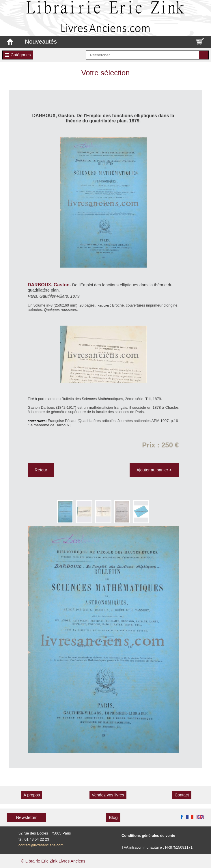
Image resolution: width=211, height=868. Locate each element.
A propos (32, 795)
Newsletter (26, 817)
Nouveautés (41, 41)
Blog (113, 817)
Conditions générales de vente (148, 836)
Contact (182, 795)
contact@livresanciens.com (41, 845)
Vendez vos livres (108, 795)
